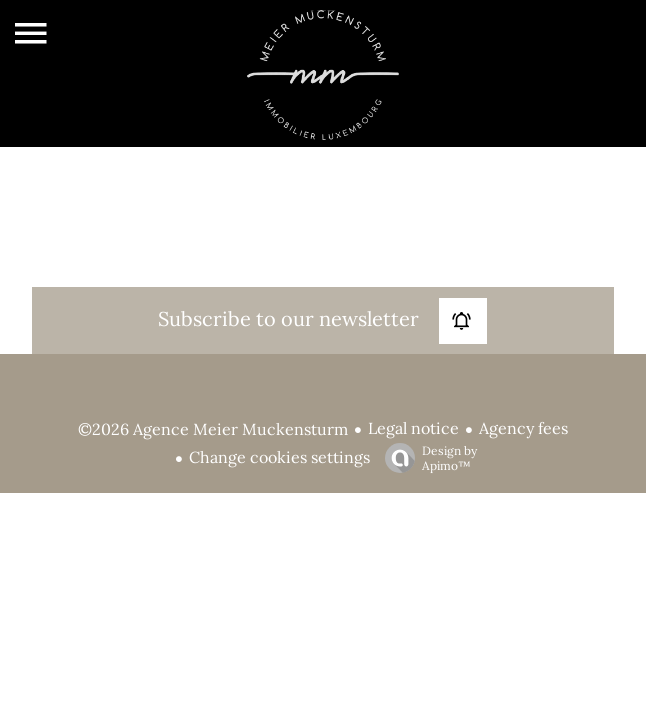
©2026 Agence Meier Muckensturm (213, 429)
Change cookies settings (279, 457)
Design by (426, 458)
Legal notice (413, 428)
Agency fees (523, 428)
